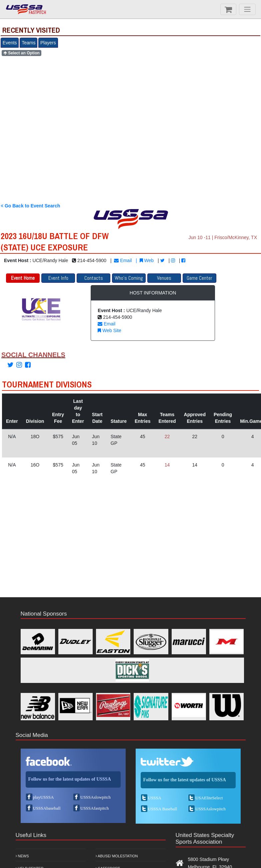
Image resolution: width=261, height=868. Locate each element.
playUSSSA (43, 797)
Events (10, 43)
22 (167, 437)
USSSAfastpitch (94, 808)
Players (48, 43)
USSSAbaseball (47, 808)
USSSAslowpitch (95, 797)
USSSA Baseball (163, 809)
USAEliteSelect (209, 798)
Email (123, 260)
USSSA (155, 798)
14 (167, 465)
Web (147, 260)
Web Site (109, 330)
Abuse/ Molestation (117, 856)
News (22, 856)
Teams (28, 43)
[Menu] (247, 9)
